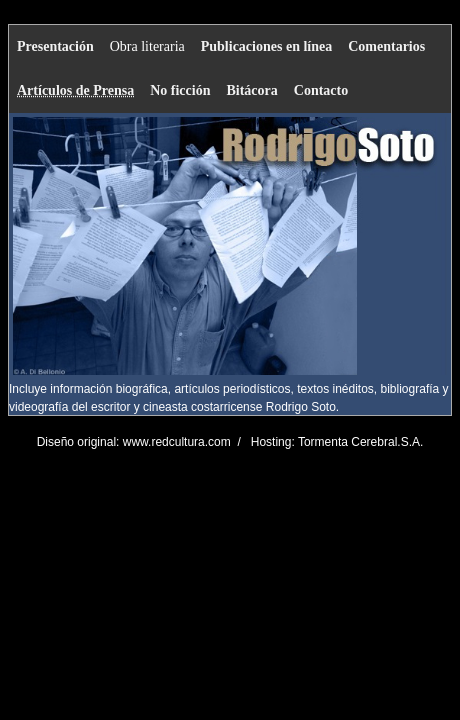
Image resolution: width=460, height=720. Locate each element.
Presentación (55, 46)
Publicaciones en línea (266, 46)
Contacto (321, 90)
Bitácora (251, 90)
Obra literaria (147, 46)
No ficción (180, 90)
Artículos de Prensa (75, 90)
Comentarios (386, 46)
